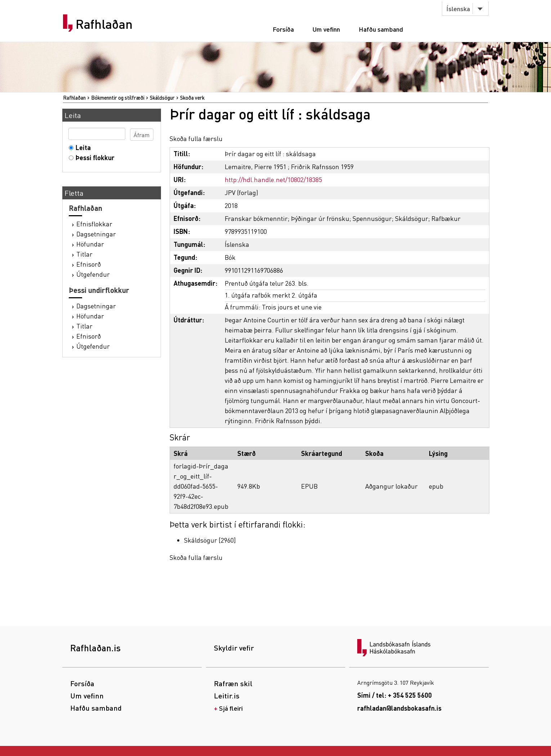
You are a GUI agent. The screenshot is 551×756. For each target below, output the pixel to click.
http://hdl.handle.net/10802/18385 (273, 179)
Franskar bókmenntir (256, 218)
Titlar (84, 254)
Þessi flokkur (93, 157)
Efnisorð (89, 264)
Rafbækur (446, 218)
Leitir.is (227, 696)
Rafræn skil (233, 683)
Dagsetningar (96, 234)
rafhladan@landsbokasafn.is (399, 708)
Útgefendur (93, 274)
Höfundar (90, 244)
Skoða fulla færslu (196, 138)
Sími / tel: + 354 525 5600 (395, 695)
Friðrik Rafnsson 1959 (322, 166)
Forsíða (283, 29)
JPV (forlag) (241, 192)
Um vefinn (326, 29)
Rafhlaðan (104, 24)
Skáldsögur (162, 98)
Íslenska (458, 8)
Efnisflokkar (94, 224)
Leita (82, 147)
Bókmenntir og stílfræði (118, 98)
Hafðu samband (381, 29)
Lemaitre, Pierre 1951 (256, 166)
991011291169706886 (254, 270)
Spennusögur (372, 218)
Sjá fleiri (231, 708)
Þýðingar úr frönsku (320, 218)
